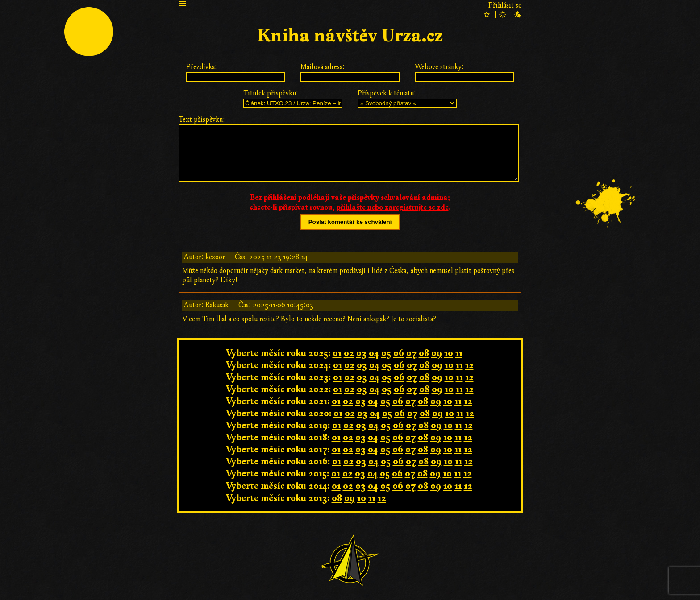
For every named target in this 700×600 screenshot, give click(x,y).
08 (424, 353)
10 (449, 353)
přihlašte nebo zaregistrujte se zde (393, 207)
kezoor (215, 257)
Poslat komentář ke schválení (350, 222)
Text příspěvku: (202, 120)
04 (374, 353)
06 (399, 353)
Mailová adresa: (323, 67)
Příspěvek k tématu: (387, 93)
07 (411, 353)
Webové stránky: (439, 67)
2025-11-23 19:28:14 (279, 257)
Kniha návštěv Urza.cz (350, 36)
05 (386, 353)
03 (361, 353)
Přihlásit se (505, 5)
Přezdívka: (202, 67)
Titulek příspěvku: (271, 93)
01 (337, 353)
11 (459, 353)
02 (349, 353)
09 (437, 353)
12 (469, 365)
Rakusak (217, 305)
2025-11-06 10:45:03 (283, 305)
